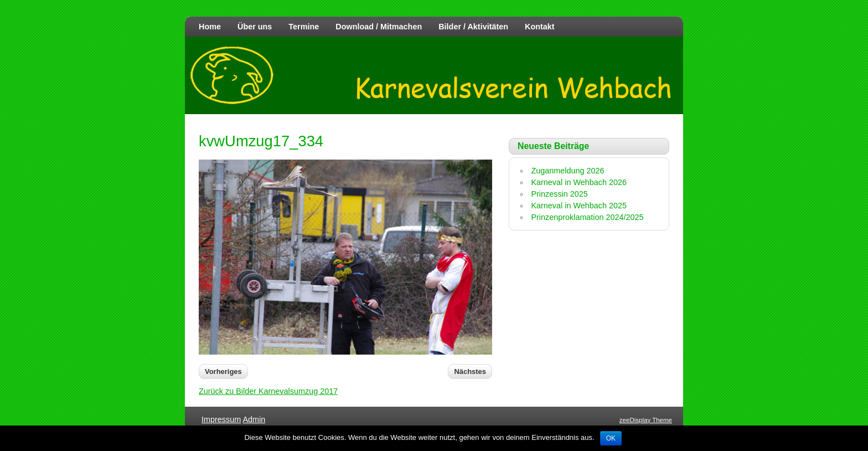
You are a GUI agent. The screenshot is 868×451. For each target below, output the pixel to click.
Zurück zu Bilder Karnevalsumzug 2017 (268, 391)
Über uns (255, 27)
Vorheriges (223, 371)
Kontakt (540, 27)
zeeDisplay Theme (646, 420)
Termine (304, 27)
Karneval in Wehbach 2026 (579, 182)
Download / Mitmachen (379, 27)
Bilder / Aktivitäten (473, 27)
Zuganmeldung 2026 (567, 171)
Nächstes (470, 371)
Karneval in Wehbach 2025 (579, 206)
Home (210, 27)
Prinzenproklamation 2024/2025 (587, 217)
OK (611, 438)
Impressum (221, 419)
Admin (254, 419)
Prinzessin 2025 (559, 194)
